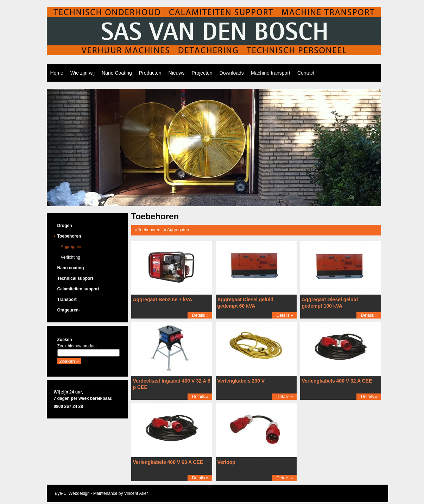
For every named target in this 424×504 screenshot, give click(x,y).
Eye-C (61, 493)
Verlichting (71, 257)
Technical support (75, 278)
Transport (67, 300)
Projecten (202, 73)
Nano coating (71, 268)
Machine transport (271, 73)
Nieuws (177, 73)
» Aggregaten (176, 230)
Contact (306, 73)
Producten (150, 73)
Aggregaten (72, 247)
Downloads (232, 73)
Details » (200, 315)
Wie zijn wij (83, 73)
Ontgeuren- (69, 310)
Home (57, 73)
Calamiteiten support (78, 289)
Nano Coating (117, 73)
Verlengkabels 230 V (241, 381)
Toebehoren (69, 236)
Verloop (226, 462)
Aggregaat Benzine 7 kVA (163, 300)
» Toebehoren (148, 230)
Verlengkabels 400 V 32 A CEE (337, 381)
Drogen (65, 226)
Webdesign (79, 493)
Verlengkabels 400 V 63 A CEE (168, 462)
